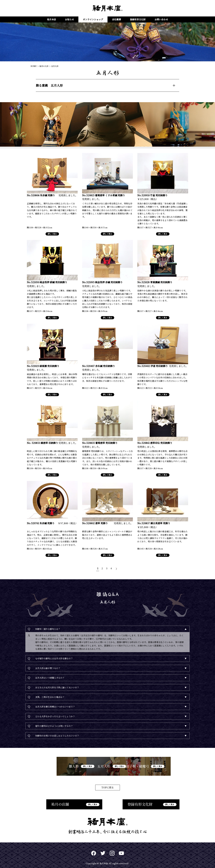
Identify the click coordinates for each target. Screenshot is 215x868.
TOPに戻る (108, 785)
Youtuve (121, 851)
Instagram (112, 851)
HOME (34, 66)
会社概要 (116, 19)
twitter (103, 851)
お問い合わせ (161, 19)
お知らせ (69, 19)
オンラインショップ (93, 19)
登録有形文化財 (138, 19)
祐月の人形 (44, 66)
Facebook (94, 851)
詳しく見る (52, 231)
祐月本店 (52, 19)
